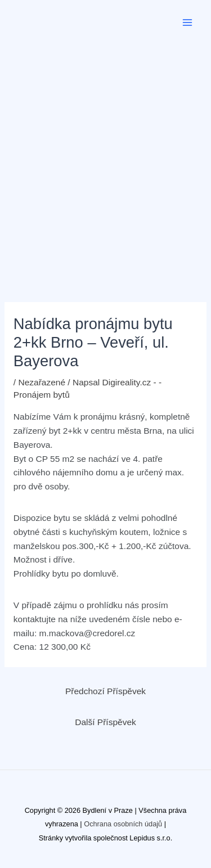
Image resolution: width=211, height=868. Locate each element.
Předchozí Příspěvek (105, 691)
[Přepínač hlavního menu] (188, 22)
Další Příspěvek (105, 722)
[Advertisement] (105, 156)
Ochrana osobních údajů (123, 824)
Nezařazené (42, 382)
